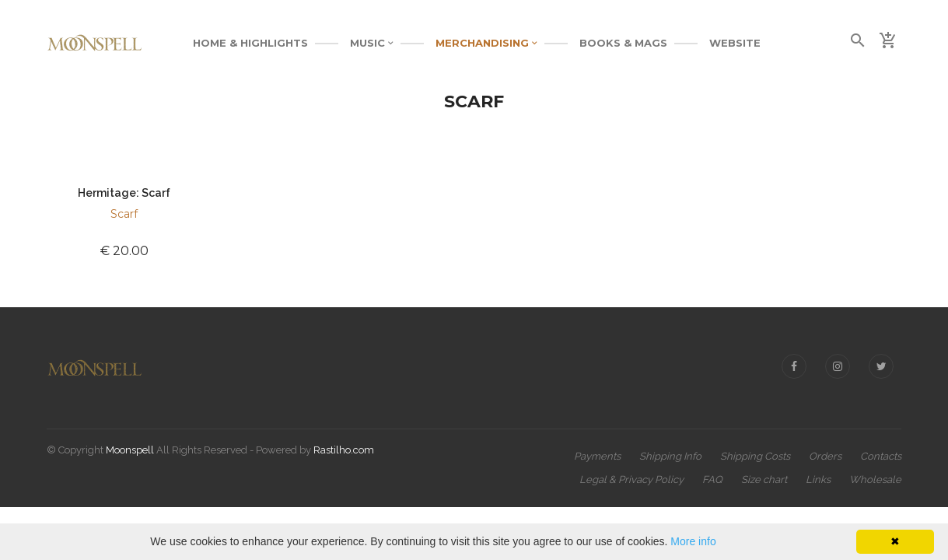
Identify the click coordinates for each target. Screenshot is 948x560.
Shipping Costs (755, 456)
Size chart (764, 479)
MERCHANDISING (486, 43)
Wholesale (875, 479)
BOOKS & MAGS (623, 43)
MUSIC (372, 43)
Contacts (881, 456)
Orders (825, 456)
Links (818, 479)
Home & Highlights (250, 43)
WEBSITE (735, 43)
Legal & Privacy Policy (631, 479)
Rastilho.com (344, 450)
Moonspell (130, 450)
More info (693, 541)
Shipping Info (670, 456)
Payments (597, 456)
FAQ (712, 479)
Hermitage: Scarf (124, 193)
